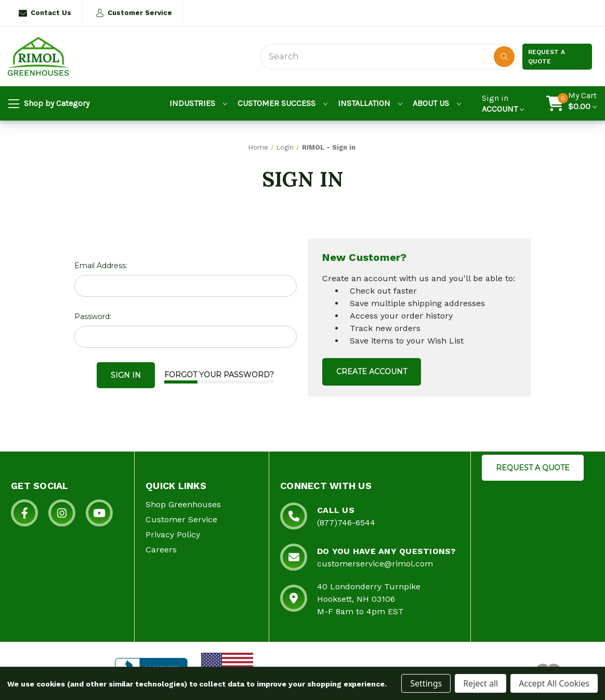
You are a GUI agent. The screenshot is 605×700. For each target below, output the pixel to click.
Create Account (372, 372)
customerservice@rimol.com (375, 564)
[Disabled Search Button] (504, 57)
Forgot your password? (219, 375)
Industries (198, 103)
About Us (437, 103)
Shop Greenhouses (183, 504)
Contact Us (45, 13)
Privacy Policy (173, 534)
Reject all (481, 683)
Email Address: (101, 266)
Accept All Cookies (554, 683)
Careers (161, 550)
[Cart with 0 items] (582, 103)
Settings (426, 683)
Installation (370, 103)
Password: (93, 316)
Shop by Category (49, 104)
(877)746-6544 (346, 523)
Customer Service (134, 13)
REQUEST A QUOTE (533, 468)
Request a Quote (547, 57)
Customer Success (282, 103)
